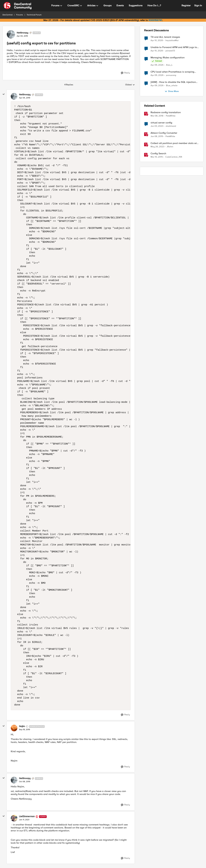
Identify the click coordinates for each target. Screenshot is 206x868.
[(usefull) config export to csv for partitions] (25, 98)
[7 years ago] (157, 137)
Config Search (158, 154)
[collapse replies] (4, 94)
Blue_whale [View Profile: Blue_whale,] (172, 86)
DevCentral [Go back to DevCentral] (8, 15)
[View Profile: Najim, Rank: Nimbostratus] (14, 728)
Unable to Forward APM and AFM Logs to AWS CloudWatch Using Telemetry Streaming (174, 47)
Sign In (198, 5)
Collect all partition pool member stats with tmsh (175, 143)
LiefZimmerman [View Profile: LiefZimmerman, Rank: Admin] (27, 816)
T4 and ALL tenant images (165, 37)
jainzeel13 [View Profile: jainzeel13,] (170, 51)
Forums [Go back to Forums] (20, 15)
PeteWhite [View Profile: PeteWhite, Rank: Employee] (171, 116)
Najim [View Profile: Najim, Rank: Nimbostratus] (22, 726)
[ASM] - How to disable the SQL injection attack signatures (173, 82)
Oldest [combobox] (130, 85)
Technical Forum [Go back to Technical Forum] (34, 15)
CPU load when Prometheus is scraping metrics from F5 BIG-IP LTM (172, 72)
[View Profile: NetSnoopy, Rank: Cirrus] (11, 34)
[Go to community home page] (18, 6)
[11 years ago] (157, 157)
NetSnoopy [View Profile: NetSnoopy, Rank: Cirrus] (23, 33)
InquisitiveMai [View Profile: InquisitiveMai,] (172, 40)
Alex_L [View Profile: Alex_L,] (169, 65)
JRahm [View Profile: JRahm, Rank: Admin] (170, 147)
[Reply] (125, 73)
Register (186, 5)
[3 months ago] (157, 40)
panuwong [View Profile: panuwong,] (171, 75)
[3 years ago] (157, 126)
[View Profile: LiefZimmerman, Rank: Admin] (14, 818)
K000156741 (155, 20)
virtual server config (161, 123)
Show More (172, 91)
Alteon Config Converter (164, 133)
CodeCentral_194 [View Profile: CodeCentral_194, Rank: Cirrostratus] (174, 157)
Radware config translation (166, 112)
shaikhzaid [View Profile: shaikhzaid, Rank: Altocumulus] (171, 126)
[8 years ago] (157, 116)
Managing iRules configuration (168, 58)
